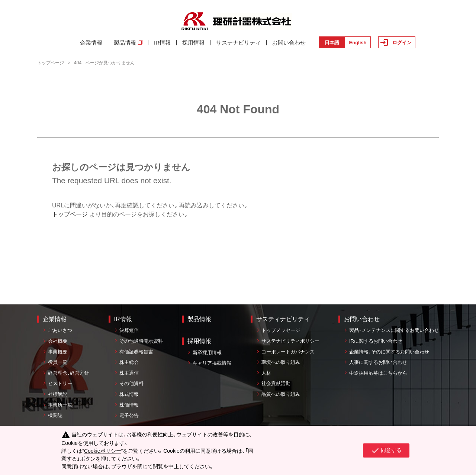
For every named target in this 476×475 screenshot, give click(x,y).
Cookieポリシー (103, 451)
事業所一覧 (60, 405)
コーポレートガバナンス (288, 352)
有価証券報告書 (136, 352)
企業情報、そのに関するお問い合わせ (389, 352)
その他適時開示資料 (141, 341)
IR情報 (162, 43)
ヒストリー (60, 383)
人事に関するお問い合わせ (378, 362)
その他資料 (131, 383)
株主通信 (129, 373)
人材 (266, 373)
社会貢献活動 (276, 383)
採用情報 (193, 43)
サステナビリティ (238, 43)
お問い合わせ (289, 43)
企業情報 (91, 43)
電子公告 (129, 415)
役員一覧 (58, 362)
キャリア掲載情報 (212, 363)
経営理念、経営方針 (69, 373)
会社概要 (58, 341)
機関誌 (55, 415)
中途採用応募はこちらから (378, 373)
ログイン (402, 43)
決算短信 (129, 330)
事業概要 (58, 352)
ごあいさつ (60, 330)
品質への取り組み (281, 394)
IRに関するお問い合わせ (376, 341)
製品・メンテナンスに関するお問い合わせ (394, 330)
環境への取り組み (281, 362)
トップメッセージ (281, 330)
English (358, 43)
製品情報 (128, 43)
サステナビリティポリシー (290, 341)
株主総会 (129, 362)
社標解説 (58, 394)
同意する (386, 450)
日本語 (332, 43)
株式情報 (129, 394)
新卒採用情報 (207, 353)
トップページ (51, 63)
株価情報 (129, 405)
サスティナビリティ (283, 319)
